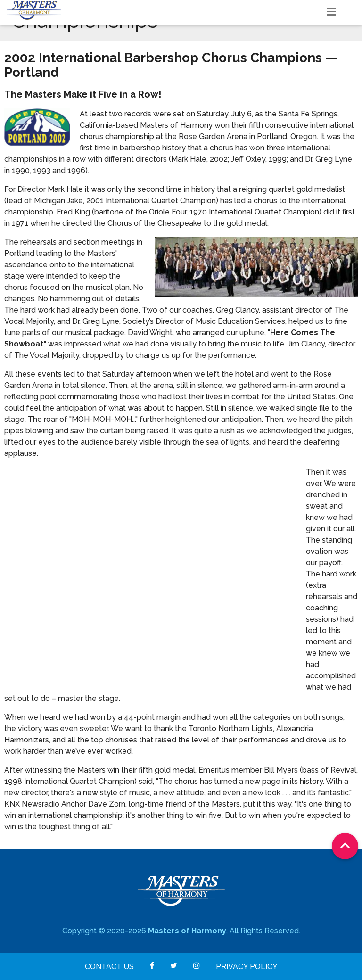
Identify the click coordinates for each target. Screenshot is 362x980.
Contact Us (109, 967)
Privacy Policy (247, 967)
